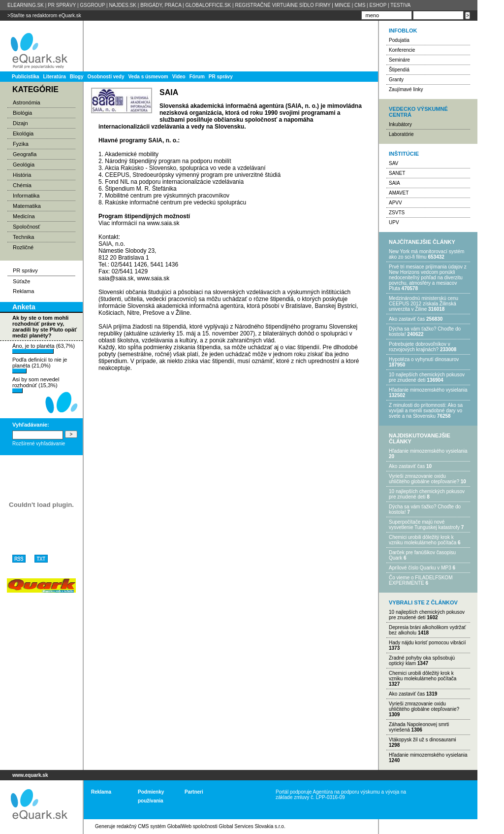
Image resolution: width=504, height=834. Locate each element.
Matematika (27, 206)
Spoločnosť (27, 227)
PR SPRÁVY (62, 5)
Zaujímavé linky (406, 89)
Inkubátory (400, 124)
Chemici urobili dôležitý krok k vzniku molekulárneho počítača (423, 540)
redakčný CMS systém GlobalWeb (154, 826)
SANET (397, 173)
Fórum (197, 77)
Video (179, 77)
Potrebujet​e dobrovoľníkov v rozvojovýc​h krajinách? (420, 347)
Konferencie (402, 50)
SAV (394, 163)
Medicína (24, 216)
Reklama (23, 291)
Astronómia (27, 102)
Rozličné (23, 247)
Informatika (26, 196)
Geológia (24, 165)
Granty (396, 80)
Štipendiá (399, 70)
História (22, 175)
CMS (360, 5)
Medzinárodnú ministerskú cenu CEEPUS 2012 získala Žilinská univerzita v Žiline (424, 304)
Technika (23, 237)
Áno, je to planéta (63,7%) (44, 348)
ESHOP (378, 5)
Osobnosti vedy (106, 77)
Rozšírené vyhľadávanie (39, 444)
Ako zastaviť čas (407, 319)
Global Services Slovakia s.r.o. (252, 826)
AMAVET (399, 193)
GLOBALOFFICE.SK (208, 5)
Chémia (22, 185)
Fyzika (21, 144)
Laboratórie (401, 134)
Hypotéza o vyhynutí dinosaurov (424, 359)
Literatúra (55, 77)
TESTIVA (400, 5)
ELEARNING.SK (26, 5)
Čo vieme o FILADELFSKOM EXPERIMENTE (421, 580)
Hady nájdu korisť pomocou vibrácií (427, 643)
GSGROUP (92, 5)
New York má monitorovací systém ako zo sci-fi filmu (426, 254)
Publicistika (26, 77)
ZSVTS (397, 213)
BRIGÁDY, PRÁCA (161, 5)
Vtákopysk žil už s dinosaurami (423, 740)
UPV (394, 222)
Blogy (77, 77)
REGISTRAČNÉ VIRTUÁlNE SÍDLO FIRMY (283, 5)
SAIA (394, 183)
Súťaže (21, 281)
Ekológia (23, 133)
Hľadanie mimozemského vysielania (428, 390)
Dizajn (20, 123)
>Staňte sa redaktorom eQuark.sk (44, 16)
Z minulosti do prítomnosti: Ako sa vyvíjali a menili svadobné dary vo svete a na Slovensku (426, 411)
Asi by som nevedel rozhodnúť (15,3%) (36, 385)
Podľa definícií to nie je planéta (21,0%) (40, 365)
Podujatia (399, 40)
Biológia (22, 113)
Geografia (25, 154)
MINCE (343, 5)
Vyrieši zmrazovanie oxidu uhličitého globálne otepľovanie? (424, 479)
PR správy (221, 77)
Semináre (399, 60)
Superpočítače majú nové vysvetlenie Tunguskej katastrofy (424, 525)
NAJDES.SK (123, 5)
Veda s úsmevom (148, 77)
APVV (395, 203)
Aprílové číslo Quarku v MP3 (420, 568)
